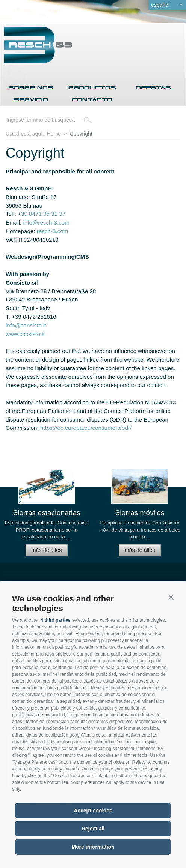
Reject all (93, 829)
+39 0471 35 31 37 (42, 214)
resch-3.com (53, 231)
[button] (171, 597)
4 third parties (55, 620)
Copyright (81, 134)
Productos (92, 88)
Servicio (31, 100)
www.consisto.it (25, 334)
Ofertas (153, 88)
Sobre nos (31, 88)
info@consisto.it (26, 325)
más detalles (47, 550)
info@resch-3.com (46, 222)
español (160, 5)
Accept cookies (93, 811)
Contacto (92, 100)
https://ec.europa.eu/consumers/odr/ (86, 428)
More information (93, 847)
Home (54, 134)
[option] (47, 515)
